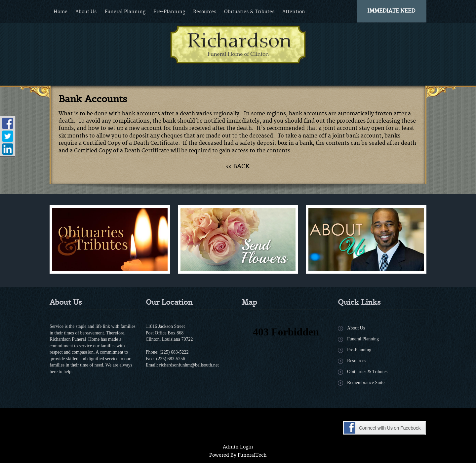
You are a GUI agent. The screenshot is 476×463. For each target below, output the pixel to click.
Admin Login (238, 447)
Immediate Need (391, 11)
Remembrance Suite (366, 383)
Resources (357, 361)
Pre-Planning (359, 350)
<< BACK (238, 166)
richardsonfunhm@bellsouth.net (189, 365)
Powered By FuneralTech (238, 455)
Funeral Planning (363, 339)
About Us (356, 328)
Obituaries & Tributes (367, 372)
